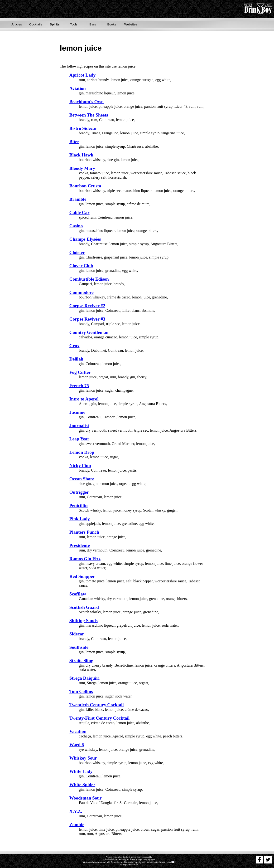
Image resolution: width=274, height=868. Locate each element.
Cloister (77, 252)
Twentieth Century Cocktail (97, 705)
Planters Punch (84, 532)
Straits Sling (81, 661)
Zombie (77, 825)
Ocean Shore (82, 479)
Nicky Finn (80, 466)
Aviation (78, 88)
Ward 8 (77, 745)
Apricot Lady (82, 75)
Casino (76, 226)
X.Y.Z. (76, 811)
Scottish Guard (84, 607)
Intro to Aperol (84, 399)
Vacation (78, 731)
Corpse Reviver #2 (87, 306)
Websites (131, 24)
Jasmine (77, 412)
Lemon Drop (82, 452)
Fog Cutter (80, 372)
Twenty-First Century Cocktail (99, 718)
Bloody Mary (82, 168)
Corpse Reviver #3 (87, 319)
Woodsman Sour (86, 798)
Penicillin (79, 505)
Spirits (55, 24)
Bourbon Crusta (85, 186)
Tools (74, 24)
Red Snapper (82, 576)
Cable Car (79, 212)
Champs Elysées (85, 239)
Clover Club (81, 266)
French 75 (79, 386)
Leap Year (79, 439)
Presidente (80, 545)
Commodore (82, 292)
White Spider (82, 785)
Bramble (78, 199)
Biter (74, 142)
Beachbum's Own (87, 102)
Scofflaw (78, 594)
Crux (75, 346)
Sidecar (77, 634)
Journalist (79, 426)
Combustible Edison (89, 279)
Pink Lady (80, 519)
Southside (79, 647)
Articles (17, 24)
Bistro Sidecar (83, 128)
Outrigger (79, 492)
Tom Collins (81, 691)
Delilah (76, 359)
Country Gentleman (89, 332)
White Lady (81, 771)
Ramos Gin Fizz (85, 559)
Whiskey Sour (83, 758)
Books (112, 24)
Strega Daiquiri (84, 678)
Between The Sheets (89, 115)
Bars (93, 24)
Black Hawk (81, 155)
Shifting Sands (84, 621)
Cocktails (36, 24)
